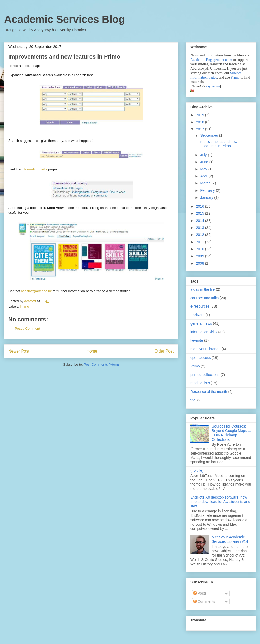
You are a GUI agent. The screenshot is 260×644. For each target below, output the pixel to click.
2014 (201, 221)
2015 (201, 213)
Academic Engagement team (211, 60)
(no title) (197, 470)
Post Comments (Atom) (101, 364)
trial (193, 400)
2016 (201, 206)
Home (92, 351)
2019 (201, 115)
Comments (204, 601)
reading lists (200, 383)
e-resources (200, 306)
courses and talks (204, 298)
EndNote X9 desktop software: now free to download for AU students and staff (220, 502)
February (208, 190)
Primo (25, 306)
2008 (201, 263)
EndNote (197, 315)
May (204, 169)
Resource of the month (209, 392)
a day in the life (203, 289)
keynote (197, 340)
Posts (200, 593)
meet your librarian (205, 349)
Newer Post (19, 351)
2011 (201, 242)
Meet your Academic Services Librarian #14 (230, 539)
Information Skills (34, 169)
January (207, 197)
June (205, 162)
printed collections (205, 375)
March (206, 183)
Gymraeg (213, 86)
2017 (201, 129)
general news (201, 323)
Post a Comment (27, 329)
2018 (201, 122)
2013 (201, 228)
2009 (201, 256)
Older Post (164, 351)
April (204, 176)
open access (201, 358)
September (210, 135)
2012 (201, 235)
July (204, 155)
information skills (204, 332)
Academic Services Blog (65, 19)
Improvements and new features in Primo (218, 144)
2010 (201, 249)
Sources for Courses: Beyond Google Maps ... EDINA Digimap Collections (231, 433)
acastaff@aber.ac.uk (36, 291)
